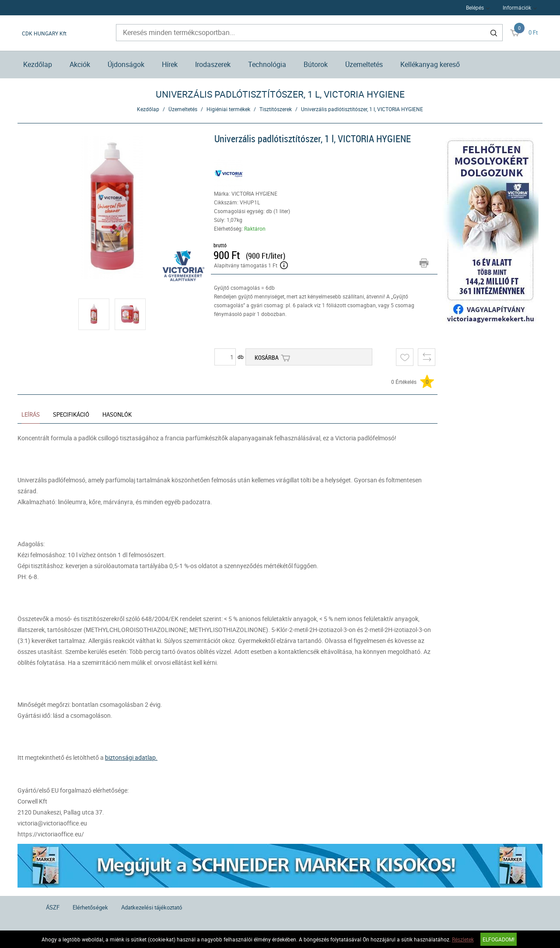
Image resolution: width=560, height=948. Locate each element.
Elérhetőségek (90, 907)
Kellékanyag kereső (430, 64)
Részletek (463, 939)
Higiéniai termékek (228, 109)
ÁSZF (53, 907)
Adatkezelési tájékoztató (152, 907)
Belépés (475, 7)
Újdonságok (126, 64)
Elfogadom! (499, 939)
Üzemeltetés (364, 64)
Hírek (170, 64)
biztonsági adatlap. (131, 757)
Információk (517, 7)
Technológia (267, 64)
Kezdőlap (38, 64)
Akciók (80, 64)
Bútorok (316, 64)
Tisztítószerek (276, 109)
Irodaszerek (213, 64)
